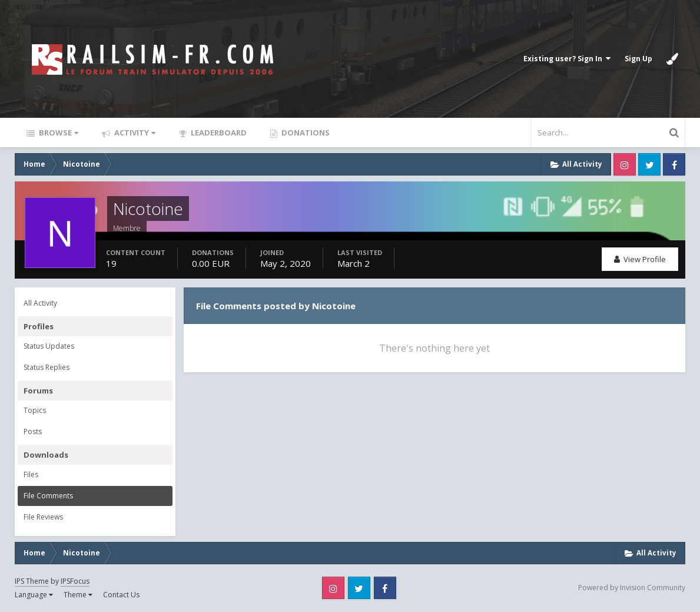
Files (31, 474)
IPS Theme (32, 581)
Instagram (625, 164)
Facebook (674, 164)
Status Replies (47, 367)
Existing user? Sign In (567, 59)
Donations (305, 133)
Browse (58, 133)
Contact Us (121, 595)
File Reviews (43, 517)
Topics (35, 410)
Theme (78, 595)
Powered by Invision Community (632, 588)
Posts (33, 431)
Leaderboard (218, 133)
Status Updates (49, 346)
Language (34, 595)
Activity (134, 133)
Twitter (649, 164)
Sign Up (638, 59)
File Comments (48, 496)
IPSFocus (75, 581)
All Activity (40, 303)
